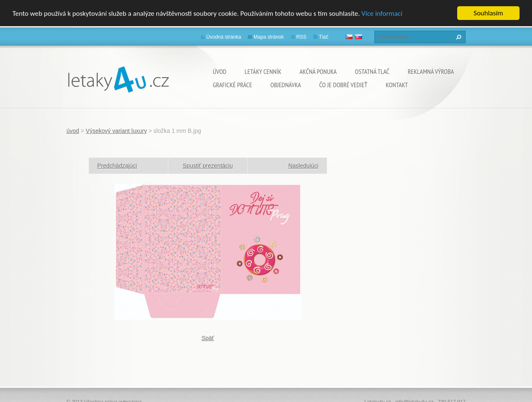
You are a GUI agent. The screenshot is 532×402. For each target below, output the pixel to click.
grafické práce (233, 85)
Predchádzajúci (117, 166)
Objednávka (286, 85)
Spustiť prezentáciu (208, 166)
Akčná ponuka (318, 71)
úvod (220, 71)
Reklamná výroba (431, 71)
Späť (208, 338)
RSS (302, 37)
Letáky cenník (263, 71)
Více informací (382, 13)
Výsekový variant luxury (116, 131)
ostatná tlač (372, 71)
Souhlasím (489, 13)
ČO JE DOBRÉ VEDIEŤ (343, 85)
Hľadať (458, 37)
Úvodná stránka (224, 37)
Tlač (324, 37)
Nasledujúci (303, 166)
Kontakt (397, 85)
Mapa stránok (269, 37)
